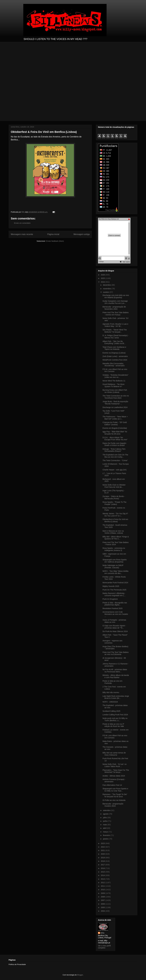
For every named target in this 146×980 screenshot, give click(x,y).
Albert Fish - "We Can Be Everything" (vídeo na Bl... (114, 342)
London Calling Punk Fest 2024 (115, 715)
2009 (103, 893)
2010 (103, 890)
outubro (106, 292)
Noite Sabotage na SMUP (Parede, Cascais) (113, 566)
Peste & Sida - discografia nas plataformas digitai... (115, 604)
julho (105, 818)
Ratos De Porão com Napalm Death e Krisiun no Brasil (114, 444)
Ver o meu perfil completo (104, 947)
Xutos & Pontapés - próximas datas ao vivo (114, 621)
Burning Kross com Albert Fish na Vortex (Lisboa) (115, 391)
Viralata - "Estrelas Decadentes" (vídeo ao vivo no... (115, 376)
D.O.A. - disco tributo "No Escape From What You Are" (115, 439)
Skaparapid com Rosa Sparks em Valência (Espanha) (115, 561)
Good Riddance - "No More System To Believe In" (113, 385)
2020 (103, 854)
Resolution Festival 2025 (112, 608)
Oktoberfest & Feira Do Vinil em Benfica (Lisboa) (115, 520)
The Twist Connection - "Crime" (115, 460)
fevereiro (107, 835)
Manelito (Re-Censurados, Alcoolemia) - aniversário (114, 365)
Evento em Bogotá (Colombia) (115, 428)
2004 (103, 911)
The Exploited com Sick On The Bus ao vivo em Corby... (115, 456)
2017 (103, 865)
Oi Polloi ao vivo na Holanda (114, 800)
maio (105, 825)
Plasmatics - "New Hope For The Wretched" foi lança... (116, 771)
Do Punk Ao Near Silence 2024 (115, 631)
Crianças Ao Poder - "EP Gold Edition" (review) (115, 423)
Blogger (80, 975)
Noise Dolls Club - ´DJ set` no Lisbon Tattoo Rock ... (115, 765)
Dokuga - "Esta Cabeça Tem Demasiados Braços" (114, 450)
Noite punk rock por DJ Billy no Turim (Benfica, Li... (115, 719)
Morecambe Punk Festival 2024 (115, 583)
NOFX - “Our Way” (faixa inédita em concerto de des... (115, 572)
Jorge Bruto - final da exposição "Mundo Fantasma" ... (115, 403)
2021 (103, 850)
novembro (107, 289)
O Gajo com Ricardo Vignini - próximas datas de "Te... (114, 627)
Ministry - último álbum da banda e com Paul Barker (116, 676)
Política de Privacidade (17, 964)
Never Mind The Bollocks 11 (114, 381)
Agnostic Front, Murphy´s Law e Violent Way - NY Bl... (115, 325)
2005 (103, 907)
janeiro (106, 839)
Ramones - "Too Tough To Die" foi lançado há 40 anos (115, 795)
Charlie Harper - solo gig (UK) (115, 470)
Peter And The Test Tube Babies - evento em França (116, 314)
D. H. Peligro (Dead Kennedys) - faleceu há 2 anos (116, 337)
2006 (103, 904)
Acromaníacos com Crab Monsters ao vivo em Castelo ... (115, 614)
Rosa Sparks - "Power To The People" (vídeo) (114, 503)
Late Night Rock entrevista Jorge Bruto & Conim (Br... (116, 697)
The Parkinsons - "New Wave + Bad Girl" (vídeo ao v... (115, 418)
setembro (107, 810)
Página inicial (53, 234)
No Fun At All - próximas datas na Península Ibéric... (115, 671)
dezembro (107, 285)
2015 (103, 872)
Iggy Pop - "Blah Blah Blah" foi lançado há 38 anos (115, 433)
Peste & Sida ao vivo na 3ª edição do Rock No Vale (113, 725)
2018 (103, 861)
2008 (103, 897)
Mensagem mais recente (22, 234)
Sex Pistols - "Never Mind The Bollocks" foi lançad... (115, 331)
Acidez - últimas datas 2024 (114, 776)
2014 (103, 875)
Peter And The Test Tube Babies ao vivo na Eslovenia (116, 653)
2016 (103, 868)
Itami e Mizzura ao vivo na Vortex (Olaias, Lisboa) (113, 532)
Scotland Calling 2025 (111, 711)
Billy (103, 933)
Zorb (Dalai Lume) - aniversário (115, 356)
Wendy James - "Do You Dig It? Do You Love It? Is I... (115, 515)
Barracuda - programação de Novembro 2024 (114, 308)
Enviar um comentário (22, 223)
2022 (103, 847)
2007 (103, 900)
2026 (103, 275)
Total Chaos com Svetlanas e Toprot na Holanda (114, 348)
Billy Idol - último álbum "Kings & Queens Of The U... (116, 538)
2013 (103, 879)
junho (105, 821)
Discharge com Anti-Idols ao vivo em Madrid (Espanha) (116, 296)
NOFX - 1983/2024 (110, 702)
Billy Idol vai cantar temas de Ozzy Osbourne (114, 754)
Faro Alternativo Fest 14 (112, 785)
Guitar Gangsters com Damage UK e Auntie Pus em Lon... (115, 302)
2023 (103, 843)
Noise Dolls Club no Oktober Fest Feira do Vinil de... (114, 486)
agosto (106, 814)
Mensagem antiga (82, 234)
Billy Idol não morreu (111, 692)
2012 (103, 883)
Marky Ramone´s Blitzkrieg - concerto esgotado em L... (114, 594)
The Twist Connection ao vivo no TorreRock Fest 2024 (116, 397)
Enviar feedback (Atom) (55, 241)
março (106, 832)
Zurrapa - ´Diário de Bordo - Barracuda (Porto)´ (114, 497)
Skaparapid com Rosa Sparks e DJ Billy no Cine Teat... (115, 790)
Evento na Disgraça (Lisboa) (114, 353)
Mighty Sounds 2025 (111, 586)
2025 (103, 278)
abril (105, 828)
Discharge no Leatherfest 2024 (115, 407)
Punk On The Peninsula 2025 (114, 590)
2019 (103, 858)
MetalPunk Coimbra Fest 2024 (115, 360)
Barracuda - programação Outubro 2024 (113, 805)
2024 (103, 282)
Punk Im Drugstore (110, 599)
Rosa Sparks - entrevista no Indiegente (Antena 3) (114, 549)
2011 (103, 886)
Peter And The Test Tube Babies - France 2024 (116, 543)
